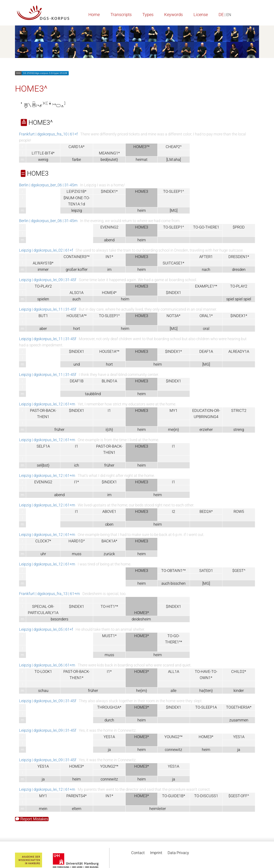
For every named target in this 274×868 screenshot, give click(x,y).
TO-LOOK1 (43, 671)
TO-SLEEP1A (206, 707)
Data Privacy (178, 853)
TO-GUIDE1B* (174, 796)
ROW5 (239, 511)
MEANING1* (109, 153)
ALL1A (174, 671)
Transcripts (121, 15)
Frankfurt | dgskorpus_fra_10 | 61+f (48, 134)
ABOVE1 (109, 511)
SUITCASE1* (173, 263)
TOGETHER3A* (239, 707)
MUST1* (109, 636)
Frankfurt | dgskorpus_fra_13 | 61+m (49, 594)
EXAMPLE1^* (206, 286)
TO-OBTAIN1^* (173, 571)
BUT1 (43, 316)
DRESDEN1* (239, 257)
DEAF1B (77, 381)
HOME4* (109, 293)
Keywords (173, 15)
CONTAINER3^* (77, 257)
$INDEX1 (173, 293)
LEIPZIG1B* (77, 191)
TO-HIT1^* (109, 606)
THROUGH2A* (109, 707)
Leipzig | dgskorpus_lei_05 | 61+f (46, 629)
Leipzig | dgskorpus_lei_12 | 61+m (47, 404)
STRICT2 (239, 410)
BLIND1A (109, 381)
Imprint (156, 853)
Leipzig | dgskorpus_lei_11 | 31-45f (48, 309)
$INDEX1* (109, 191)
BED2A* (206, 511)
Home (94, 15)
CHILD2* (239, 671)
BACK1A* (109, 541)
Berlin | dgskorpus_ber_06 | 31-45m (48, 185)
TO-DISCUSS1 (206, 796)
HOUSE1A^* (77, 316)
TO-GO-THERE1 (206, 227)
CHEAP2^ (174, 147)
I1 (109, 410)
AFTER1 (206, 257)
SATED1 (206, 571)
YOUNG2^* (173, 737)
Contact (138, 853)
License (201, 15)
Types (148, 15)
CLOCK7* (43, 541)
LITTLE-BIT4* (43, 153)
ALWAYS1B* (43, 263)
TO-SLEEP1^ (173, 191)
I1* (77, 482)
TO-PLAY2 (43, 286)
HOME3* (206, 737)
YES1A (109, 737)
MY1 (173, 410)
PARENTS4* (77, 796)
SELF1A (43, 446)
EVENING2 (109, 227)
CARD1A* (77, 147)
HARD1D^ (77, 541)
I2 (173, 511)
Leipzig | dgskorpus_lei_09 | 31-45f (48, 280)
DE (221, 15)
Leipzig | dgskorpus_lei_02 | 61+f (46, 250)
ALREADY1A (239, 351)
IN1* (109, 257)
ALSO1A (77, 293)
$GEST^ (239, 571)
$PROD (239, 227)
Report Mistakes (32, 819)
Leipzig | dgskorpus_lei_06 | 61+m (47, 665)
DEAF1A (206, 351)
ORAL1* (206, 316)
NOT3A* (173, 316)
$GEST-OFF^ (239, 796)
